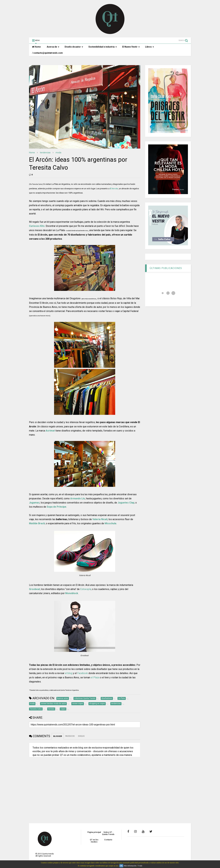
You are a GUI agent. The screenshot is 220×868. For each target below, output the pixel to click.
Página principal (94, 832)
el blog (69, 673)
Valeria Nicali (100, 519)
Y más (140, 866)
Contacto (108, 840)
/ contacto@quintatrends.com (47, 53)
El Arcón (114, 189)
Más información (130, 866)
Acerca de (53, 47)
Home (36, 47)
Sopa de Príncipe (57, 507)
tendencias (45, 153)
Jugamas (34, 503)
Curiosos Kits (37, 226)
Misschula (110, 523)
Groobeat (35, 589)
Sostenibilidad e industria (103, 47)
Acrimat (50, 431)
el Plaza (95, 677)
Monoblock (72, 593)
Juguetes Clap (126, 503)
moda (58, 153)
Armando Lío (78, 499)
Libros (150, 47)
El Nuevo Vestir (131, 47)
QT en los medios (94, 841)
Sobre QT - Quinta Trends (108, 833)
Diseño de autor (74, 47)
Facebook (83, 673)
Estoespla (86, 589)
